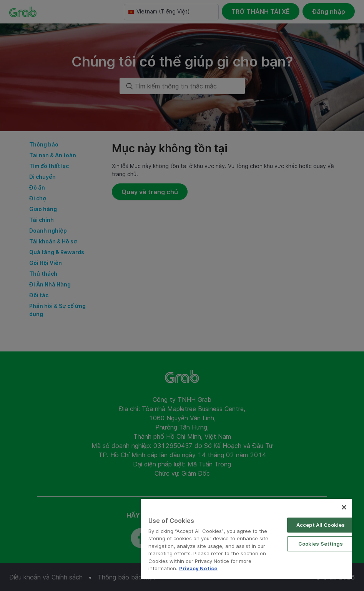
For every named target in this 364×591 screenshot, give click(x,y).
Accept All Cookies (321, 525)
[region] (246, 539)
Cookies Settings (321, 544)
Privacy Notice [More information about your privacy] (198, 568)
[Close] (344, 507)
